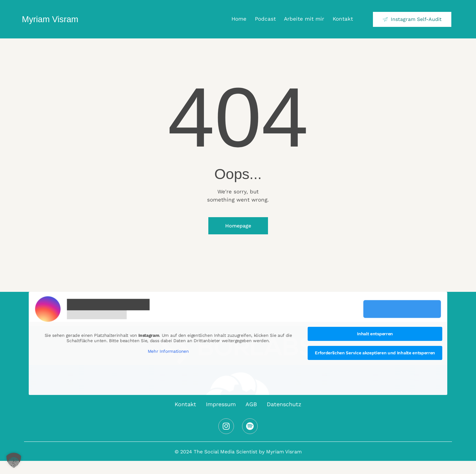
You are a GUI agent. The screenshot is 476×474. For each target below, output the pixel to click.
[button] (14, 460)
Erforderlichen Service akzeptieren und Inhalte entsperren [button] (375, 353)
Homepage (238, 226)
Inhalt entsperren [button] (375, 334)
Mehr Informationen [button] (168, 351)
